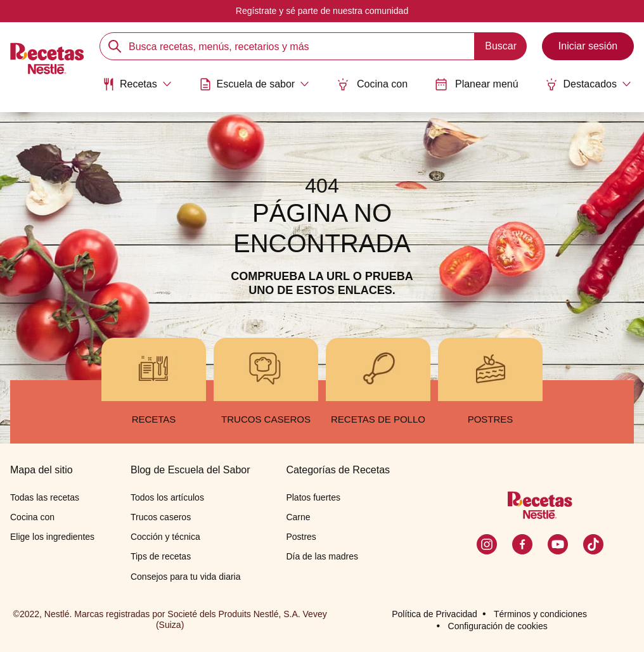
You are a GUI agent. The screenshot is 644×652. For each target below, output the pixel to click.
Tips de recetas (161, 556)
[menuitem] (137, 89)
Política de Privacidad (435, 614)
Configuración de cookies (498, 626)
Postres (301, 537)
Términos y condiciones (540, 614)
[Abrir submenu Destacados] (588, 84)
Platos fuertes (313, 497)
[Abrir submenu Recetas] (137, 84)
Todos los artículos (167, 497)
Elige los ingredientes (52, 537)
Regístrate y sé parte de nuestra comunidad (322, 11)
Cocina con (372, 84)
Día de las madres (322, 556)
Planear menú (477, 84)
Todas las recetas (45, 497)
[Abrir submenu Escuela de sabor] (254, 84)
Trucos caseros (161, 517)
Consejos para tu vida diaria (186, 577)
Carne (298, 517)
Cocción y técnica (165, 537)
